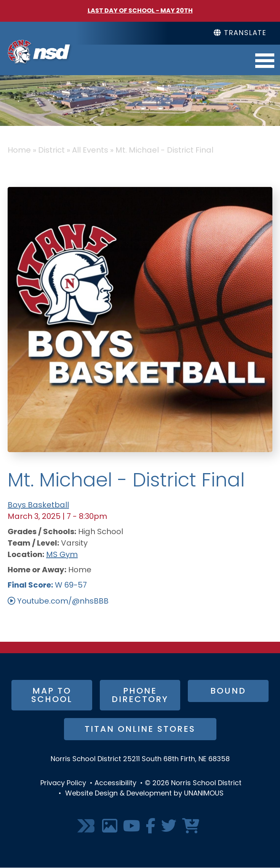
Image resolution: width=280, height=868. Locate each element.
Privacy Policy (63, 783)
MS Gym (62, 555)
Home (19, 151)
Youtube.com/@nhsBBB (63, 602)
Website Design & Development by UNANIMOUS (144, 794)
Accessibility (115, 783)
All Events (90, 151)
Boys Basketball (38, 506)
